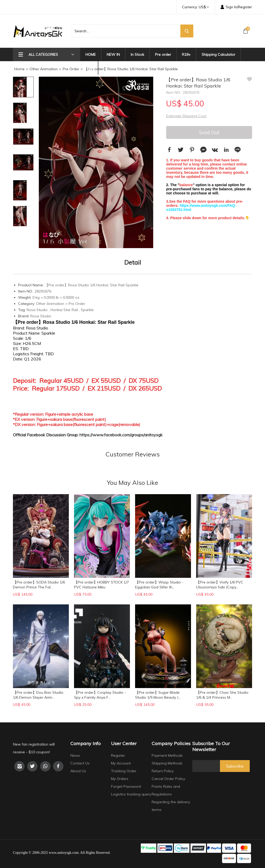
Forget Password (126, 786)
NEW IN (113, 54)
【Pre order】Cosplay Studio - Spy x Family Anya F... (100, 695)
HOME (91, 54)
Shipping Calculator (218, 54)
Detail (133, 262)
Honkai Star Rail (64, 310)
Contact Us (80, 763)
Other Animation (44, 69)
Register (118, 755)
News (75, 755)
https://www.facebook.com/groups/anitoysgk (121, 435)
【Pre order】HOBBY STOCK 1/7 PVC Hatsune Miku (101, 585)
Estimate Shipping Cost (186, 116)
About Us (78, 771)
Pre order (163, 54)
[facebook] (58, 766)
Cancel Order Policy (168, 779)
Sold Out (209, 132)
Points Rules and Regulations (166, 790)
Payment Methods (167, 755)
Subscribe (235, 766)
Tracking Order (124, 771)
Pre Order (71, 69)
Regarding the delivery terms (171, 806)
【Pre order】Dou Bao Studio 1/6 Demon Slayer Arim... (38, 695)
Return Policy (163, 771)
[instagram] (19, 766)
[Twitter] (32, 766)
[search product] (126, 31)
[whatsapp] (45, 766)
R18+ (186, 54)
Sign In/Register (236, 7)
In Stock (137, 54)
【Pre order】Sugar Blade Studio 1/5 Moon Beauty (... (158, 695)
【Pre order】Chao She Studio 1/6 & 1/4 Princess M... (222, 695)
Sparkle (87, 310)
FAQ (89, 68)
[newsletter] (206, 766)
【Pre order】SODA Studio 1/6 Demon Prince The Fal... (39, 585)
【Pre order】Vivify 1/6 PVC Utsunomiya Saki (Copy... (220, 585)
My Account (121, 763)
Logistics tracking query (131, 794)
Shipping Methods (167, 763)
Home (19, 69)
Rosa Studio (37, 310)
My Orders (120, 779)
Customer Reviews (133, 454)
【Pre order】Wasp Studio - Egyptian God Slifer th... (159, 585)
